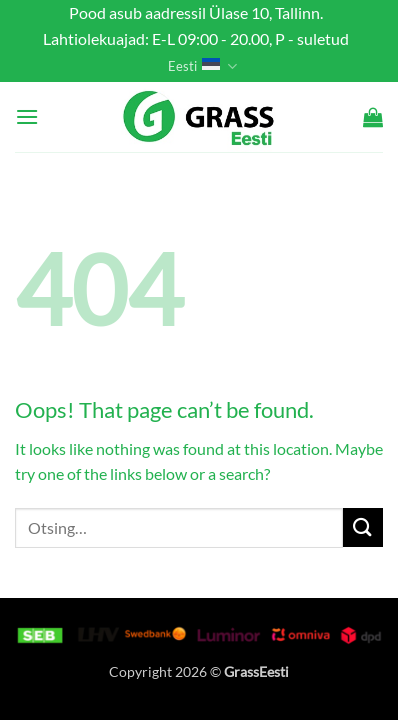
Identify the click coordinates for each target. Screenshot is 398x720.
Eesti (202, 66)
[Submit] (363, 527)
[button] (27, 116)
